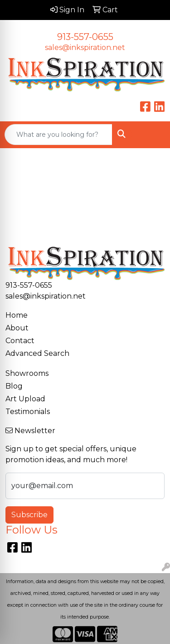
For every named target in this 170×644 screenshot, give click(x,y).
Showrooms (27, 373)
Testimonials (28, 412)
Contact (20, 341)
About (17, 328)
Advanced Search (37, 353)
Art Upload (25, 399)
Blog (14, 386)
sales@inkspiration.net (85, 47)
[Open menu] (152, 135)
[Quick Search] (58, 135)
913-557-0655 (85, 37)
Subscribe (29, 515)
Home (17, 315)
